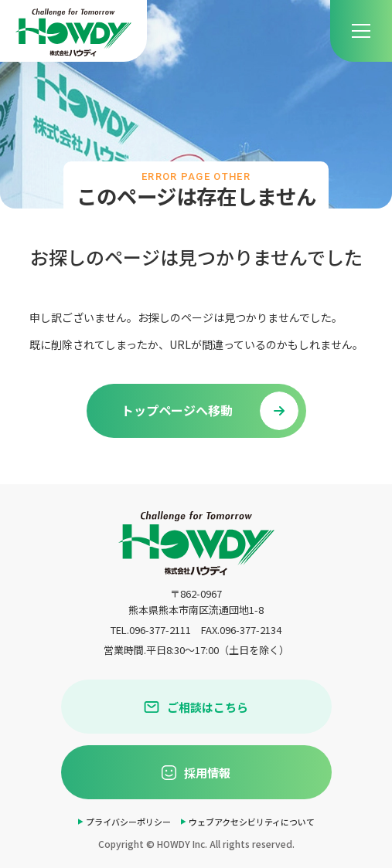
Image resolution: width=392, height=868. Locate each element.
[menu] (361, 31)
